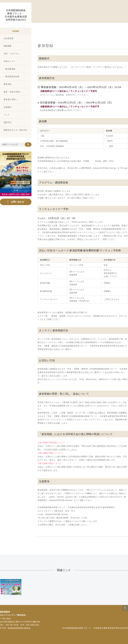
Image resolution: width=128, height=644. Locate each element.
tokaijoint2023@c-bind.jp (19, 628)
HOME (16, 31)
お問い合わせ (16, 202)
